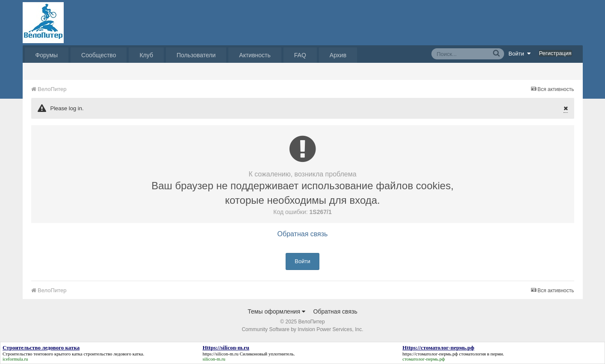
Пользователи (196, 55)
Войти (519, 53)
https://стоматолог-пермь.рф (430, 354)
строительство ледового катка (113, 354)
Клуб (146, 55)
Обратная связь (303, 234)
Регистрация (555, 53)
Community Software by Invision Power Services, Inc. (302, 329)
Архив (338, 55)
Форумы (47, 55)
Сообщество (99, 55)
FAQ (300, 55)
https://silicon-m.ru (221, 354)
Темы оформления (276, 311)
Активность (255, 55)
